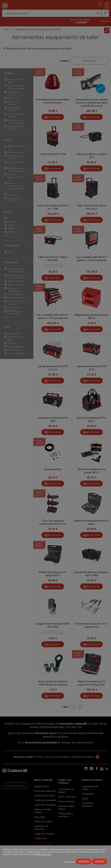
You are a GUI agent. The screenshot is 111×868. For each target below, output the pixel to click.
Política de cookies (43, 854)
